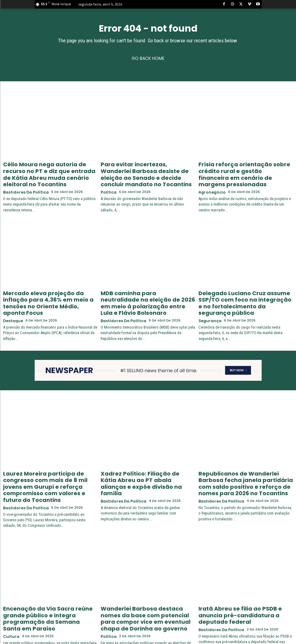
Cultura (10, 589)
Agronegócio (211, 181)
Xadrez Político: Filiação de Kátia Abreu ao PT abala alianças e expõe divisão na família (147, 455)
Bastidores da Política (24, 181)
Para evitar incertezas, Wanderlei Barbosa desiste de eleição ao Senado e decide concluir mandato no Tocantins (148, 169)
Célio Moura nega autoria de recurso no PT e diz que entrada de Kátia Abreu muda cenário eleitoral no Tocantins (50, 169)
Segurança (209, 298)
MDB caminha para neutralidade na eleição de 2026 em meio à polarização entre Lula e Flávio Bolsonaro (146, 286)
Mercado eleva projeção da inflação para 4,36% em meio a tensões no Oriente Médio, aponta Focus (46, 286)
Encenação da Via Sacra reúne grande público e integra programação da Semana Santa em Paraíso (48, 577)
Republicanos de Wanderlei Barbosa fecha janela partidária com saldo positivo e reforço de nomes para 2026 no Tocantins (244, 457)
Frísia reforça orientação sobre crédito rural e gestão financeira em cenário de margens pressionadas (246, 169)
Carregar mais (148, 628)
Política (108, 181)
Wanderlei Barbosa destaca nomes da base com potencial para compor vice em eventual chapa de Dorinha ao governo (146, 580)
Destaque (12, 298)
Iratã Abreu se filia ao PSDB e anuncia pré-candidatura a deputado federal (242, 575)
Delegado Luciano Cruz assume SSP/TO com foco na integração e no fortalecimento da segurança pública (244, 286)
